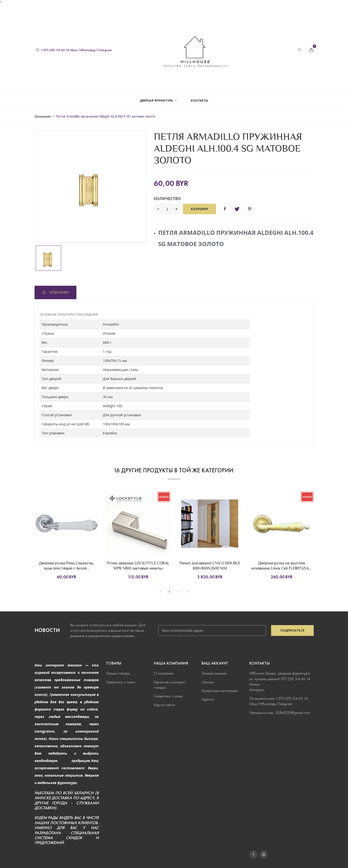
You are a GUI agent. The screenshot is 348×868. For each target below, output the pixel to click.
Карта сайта (164, 705)
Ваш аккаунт (215, 663)
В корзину (200, 209)
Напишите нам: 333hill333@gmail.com (280, 713)
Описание (59, 292)
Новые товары (118, 673)
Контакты (199, 95)
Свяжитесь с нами (120, 682)
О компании (164, 673)
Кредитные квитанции (220, 691)
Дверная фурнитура (157, 95)
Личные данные (214, 673)
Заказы (208, 682)
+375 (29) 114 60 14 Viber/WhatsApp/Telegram (74, 45)
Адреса (208, 699)
